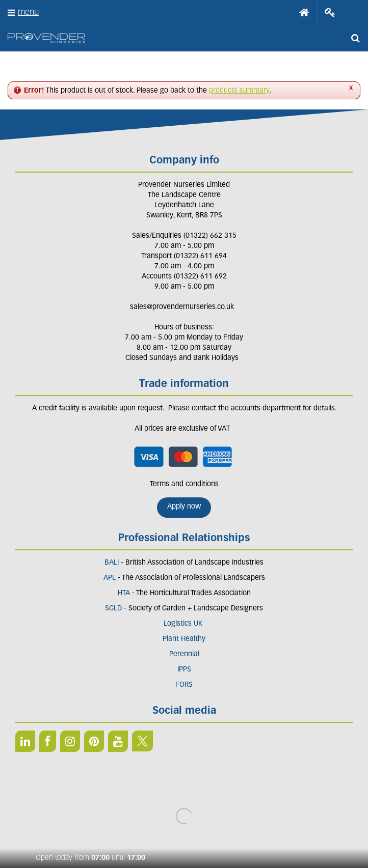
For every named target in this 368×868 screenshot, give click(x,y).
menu (28, 12)
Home (304, 13)
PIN (94, 741)
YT (118, 741)
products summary (239, 91)
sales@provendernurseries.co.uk (182, 307)
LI (25, 741)
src (355, 38)
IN (70, 741)
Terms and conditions (184, 484)
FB (48, 741)
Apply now (184, 507)
